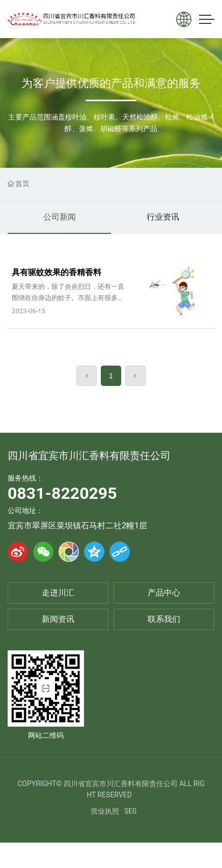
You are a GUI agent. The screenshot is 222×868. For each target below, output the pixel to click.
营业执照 (105, 811)
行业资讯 (163, 217)
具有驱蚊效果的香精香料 (57, 272)
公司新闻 (60, 217)
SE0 (130, 811)
